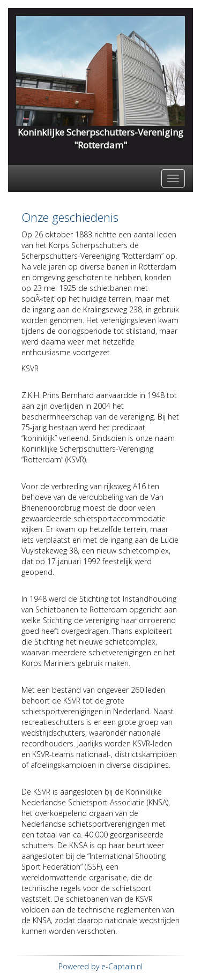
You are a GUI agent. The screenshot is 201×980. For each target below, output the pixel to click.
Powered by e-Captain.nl (100, 966)
